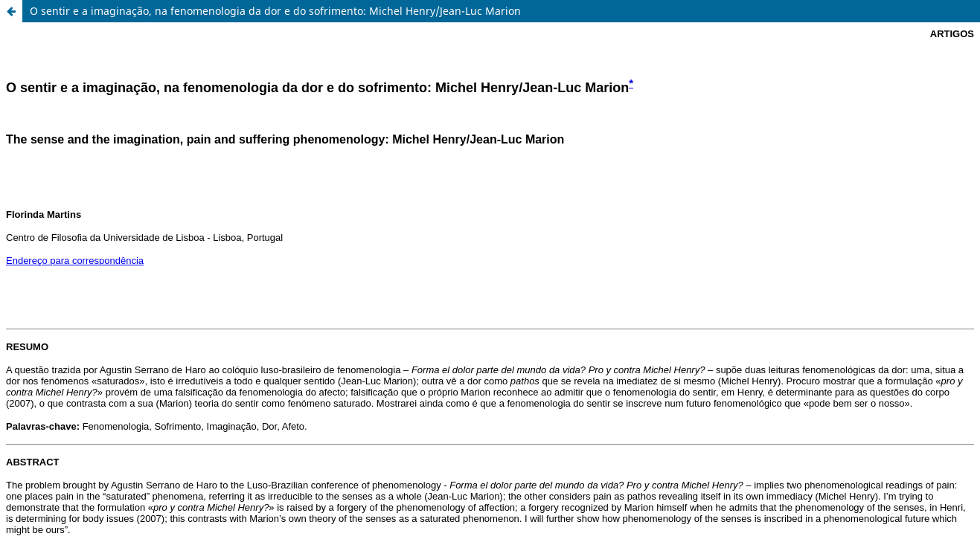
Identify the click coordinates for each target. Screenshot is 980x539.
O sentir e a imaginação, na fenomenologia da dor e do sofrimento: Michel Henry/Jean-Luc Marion (275, 11)
